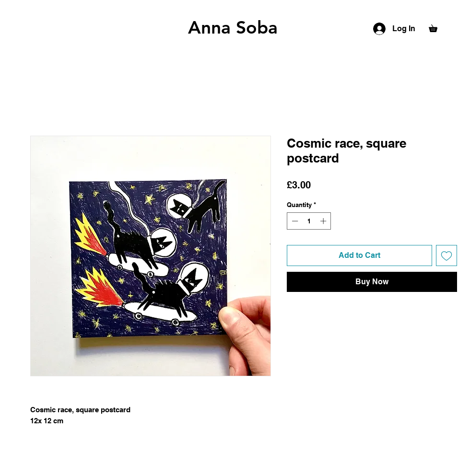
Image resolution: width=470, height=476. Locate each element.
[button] (437, 27)
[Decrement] (294, 221)
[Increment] (324, 221)
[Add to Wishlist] (446, 255)
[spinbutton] (309, 221)
